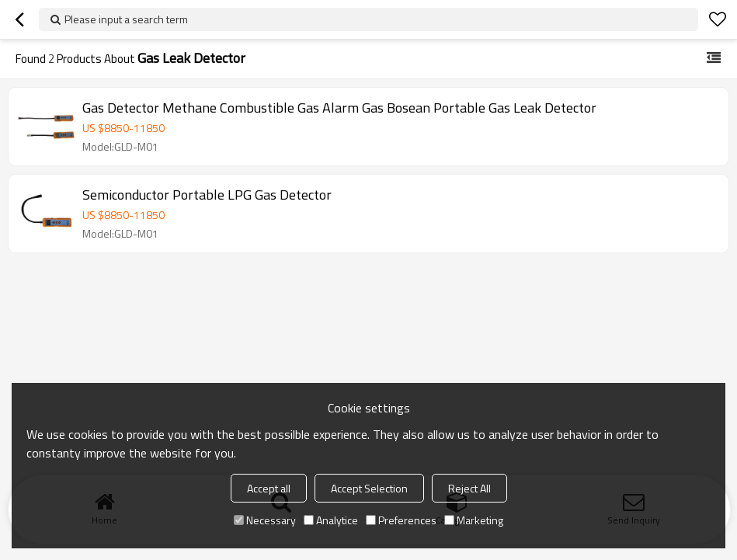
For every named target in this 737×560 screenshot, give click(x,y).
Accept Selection (369, 488)
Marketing (474, 520)
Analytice (331, 520)
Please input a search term (126, 19)
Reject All (469, 488)
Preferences (401, 520)
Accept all (269, 488)
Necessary (265, 520)
